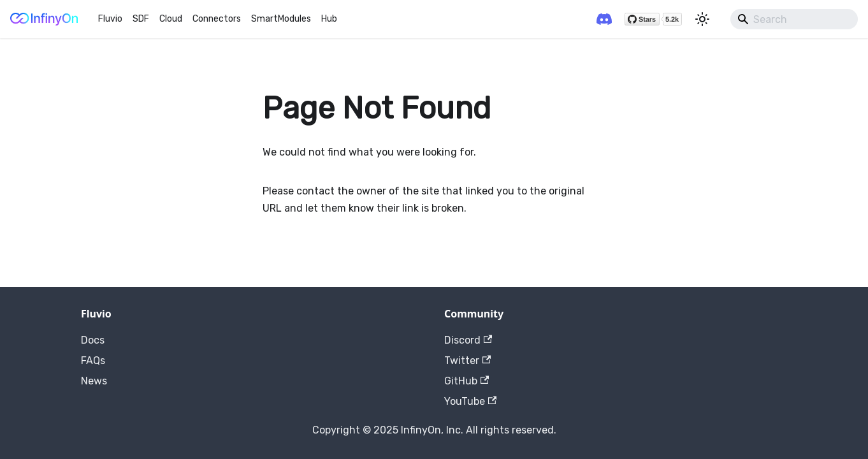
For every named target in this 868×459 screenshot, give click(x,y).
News (94, 381)
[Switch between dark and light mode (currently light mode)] (702, 19)
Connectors (217, 19)
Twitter (467, 361)
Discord (468, 340)
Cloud (171, 19)
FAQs (93, 361)
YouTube (470, 401)
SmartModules (281, 19)
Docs (93, 340)
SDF (141, 19)
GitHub (467, 381)
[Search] (794, 19)
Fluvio (110, 19)
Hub (329, 19)
